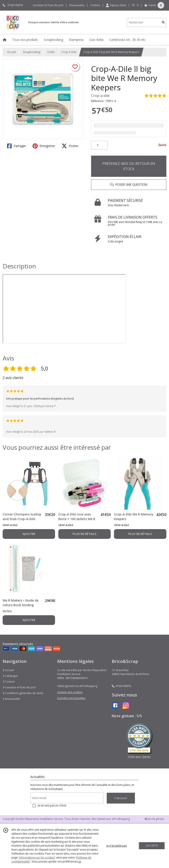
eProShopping (121, 819)
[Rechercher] (163, 22)
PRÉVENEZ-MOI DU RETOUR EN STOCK (129, 166)
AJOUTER (29, 534)
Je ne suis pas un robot (52, 805)
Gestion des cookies (70, 692)
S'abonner (121, 798)
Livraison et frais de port (19, 687)
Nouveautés (11, 699)
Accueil (11, 52)
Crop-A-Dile (69, 52)
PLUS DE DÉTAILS (84, 534)
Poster (70, 146)
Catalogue (10, 676)
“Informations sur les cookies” (37, 858)
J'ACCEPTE (152, 846)
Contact (95, 5)
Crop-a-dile (100, 96)
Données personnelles (71, 698)
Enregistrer (44, 146)
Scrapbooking (32, 52)
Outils (51, 52)
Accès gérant (154, 819)
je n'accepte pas (117, 846)
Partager (17, 146)
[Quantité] (99, 145)
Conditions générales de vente (23, 693)
